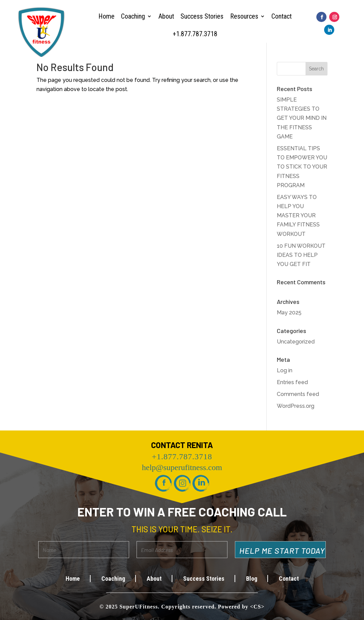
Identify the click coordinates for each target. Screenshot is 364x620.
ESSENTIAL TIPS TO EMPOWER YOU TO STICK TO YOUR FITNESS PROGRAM (302, 167)
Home (106, 16)
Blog (252, 579)
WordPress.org (296, 406)
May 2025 (289, 313)
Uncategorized (296, 342)
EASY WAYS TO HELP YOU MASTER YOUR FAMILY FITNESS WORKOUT (298, 216)
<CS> (257, 607)
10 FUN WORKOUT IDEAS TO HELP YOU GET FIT (301, 255)
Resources (244, 16)
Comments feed (298, 394)
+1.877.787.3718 (195, 34)
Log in (285, 370)
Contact (282, 16)
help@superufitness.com (182, 467)
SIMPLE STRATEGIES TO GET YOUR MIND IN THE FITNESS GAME (302, 118)
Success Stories (202, 16)
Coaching (133, 16)
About (166, 16)
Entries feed (292, 382)
